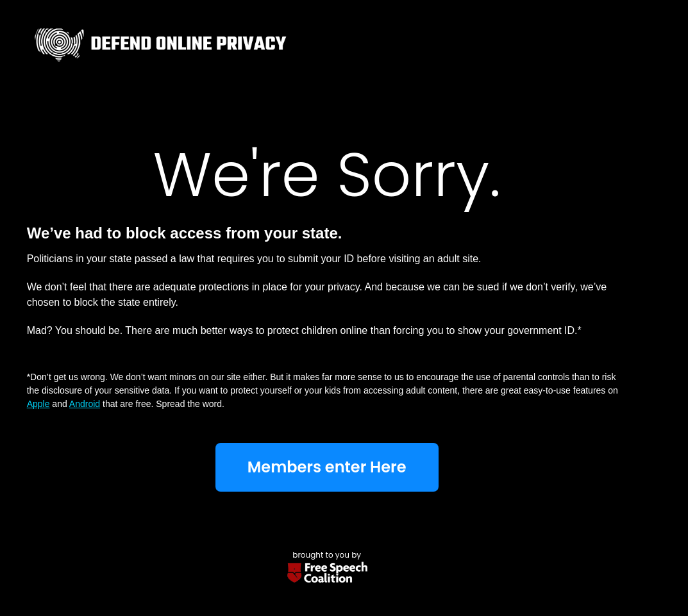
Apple (38, 404)
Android (85, 404)
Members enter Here (327, 467)
